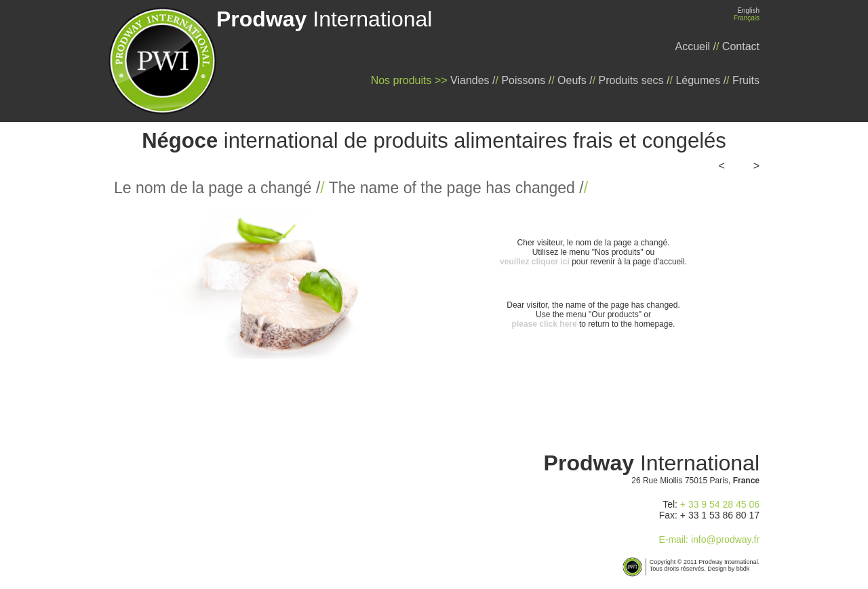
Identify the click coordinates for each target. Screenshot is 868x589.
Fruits (746, 80)
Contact (741, 46)
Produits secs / (634, 80)
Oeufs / (575, 80)
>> (750, 166)
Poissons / (526, 80)
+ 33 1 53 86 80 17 (720, 515)
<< (728, 166)
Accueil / (696, 46)
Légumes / (701, 80)
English (748, 11)
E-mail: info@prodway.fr (709, 540)
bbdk (743, 569)
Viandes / (473, 80)
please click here (545, 324)
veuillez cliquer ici (535, 262)
